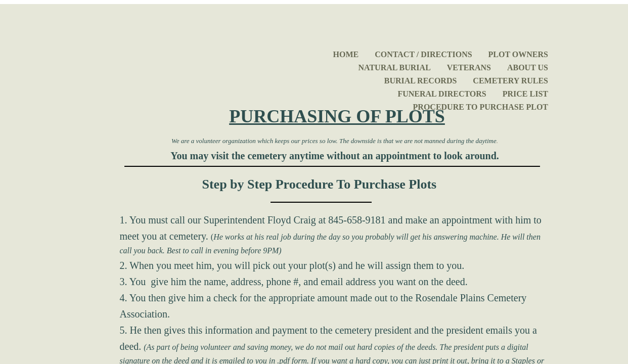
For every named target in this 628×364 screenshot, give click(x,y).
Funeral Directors (442, 94)
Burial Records (421, 81)
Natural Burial (395, 67)
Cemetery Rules (510, 81)
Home (346, 54)
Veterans (469, 67)
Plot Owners (518, 54)
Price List (525, 94)
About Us (528, 67)
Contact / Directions (423, 54)
